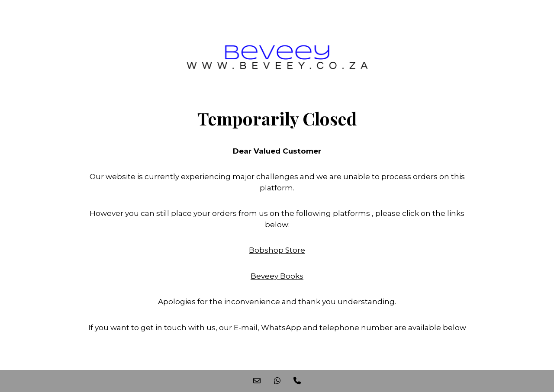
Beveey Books (277, 276)
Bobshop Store (277, 250)
